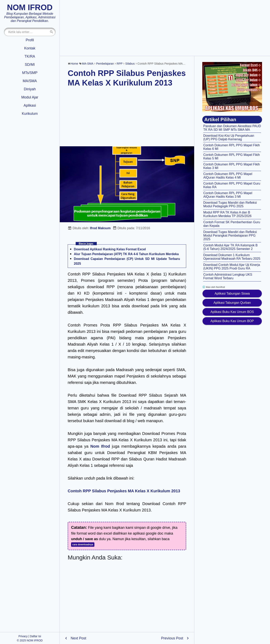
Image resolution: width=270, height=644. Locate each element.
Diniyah (30, 89)
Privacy (23, 636)
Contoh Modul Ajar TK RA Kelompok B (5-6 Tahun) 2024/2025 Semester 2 (230, 247)
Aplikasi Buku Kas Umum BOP (232, 321)
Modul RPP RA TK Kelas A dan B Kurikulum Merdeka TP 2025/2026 (227, 214)
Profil (30, 40)
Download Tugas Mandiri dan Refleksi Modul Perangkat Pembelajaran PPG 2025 (230, 235)
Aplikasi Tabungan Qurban (232, 303)
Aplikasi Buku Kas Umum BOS (232, 312)
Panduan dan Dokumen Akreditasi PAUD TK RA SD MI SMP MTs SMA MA (232, 128)
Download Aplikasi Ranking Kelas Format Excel (110, 249)
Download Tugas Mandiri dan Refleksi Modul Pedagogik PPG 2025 (230, 204)
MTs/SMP (30, 73)
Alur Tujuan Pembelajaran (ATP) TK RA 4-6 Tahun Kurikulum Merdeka (126, 254)
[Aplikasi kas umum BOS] (232, 87)
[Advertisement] (165, 28)
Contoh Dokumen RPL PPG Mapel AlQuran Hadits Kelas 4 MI (228, 176)
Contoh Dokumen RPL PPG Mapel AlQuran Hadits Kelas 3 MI (228, 195)
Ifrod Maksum (100, 228)
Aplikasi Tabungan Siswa (232, 293)
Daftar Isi (35, 636)
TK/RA (30, 56)
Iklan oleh (214, 287)
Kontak (30, 48)
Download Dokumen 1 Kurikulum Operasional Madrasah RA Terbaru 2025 (232, 257)
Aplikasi (30, 105)
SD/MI (30, 65)
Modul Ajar (30, 97)
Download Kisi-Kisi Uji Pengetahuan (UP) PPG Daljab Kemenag (229, 137)
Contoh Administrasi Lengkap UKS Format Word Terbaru (228, 276)
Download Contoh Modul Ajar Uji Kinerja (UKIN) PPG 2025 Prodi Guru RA (232, 267)
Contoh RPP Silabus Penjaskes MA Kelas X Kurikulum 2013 (124, 491)
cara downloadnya (83, 545)
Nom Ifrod (100, 446)
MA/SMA (30, 81)
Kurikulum (30, 114)
